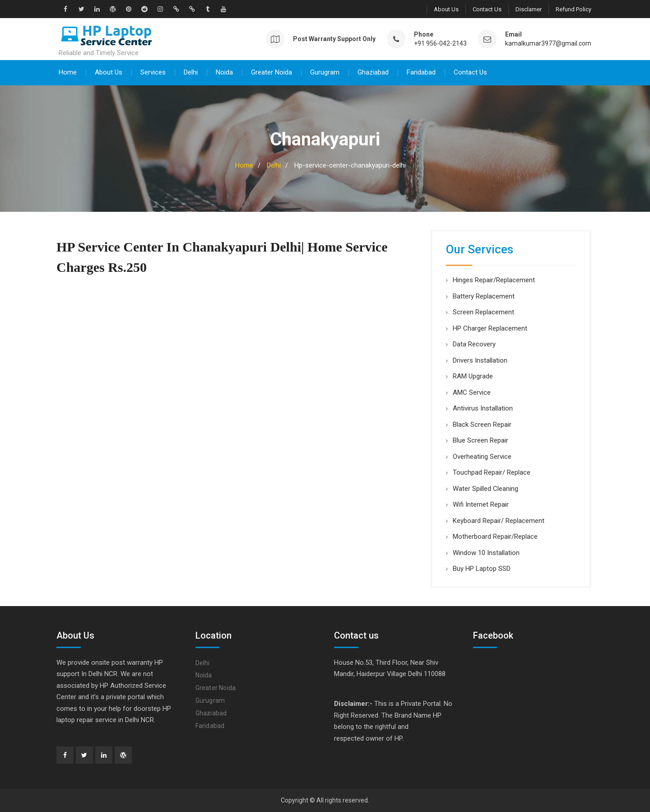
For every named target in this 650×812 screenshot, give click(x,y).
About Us (446, 9)
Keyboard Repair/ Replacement (499, 520)
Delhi (191, 72)
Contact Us (487, 9)
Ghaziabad (373, 72)
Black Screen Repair (482, 424)
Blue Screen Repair (481, 440)
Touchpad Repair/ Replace (492, 472)
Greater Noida (272, 72)
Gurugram (325, 72)
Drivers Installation (480, 360)
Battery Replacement (484, 296)
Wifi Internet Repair (481, 504)
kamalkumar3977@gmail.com (548, 43)
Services (153, 72)
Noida (224, 72)
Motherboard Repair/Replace (495, 536)
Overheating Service (482, 456)
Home (68, 72)
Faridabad (421, 72)
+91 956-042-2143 (440, 43)
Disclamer (529, 9)
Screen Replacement (483, 312)
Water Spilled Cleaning (485, 488)
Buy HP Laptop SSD (482, 568)
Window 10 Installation (486, 552)
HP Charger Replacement (490, 328)
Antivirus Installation (483, 408)
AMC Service (472, 392)
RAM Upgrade (473, 376)
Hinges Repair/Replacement (494, 280)
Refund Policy (573, 9)
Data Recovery (474, 344)
